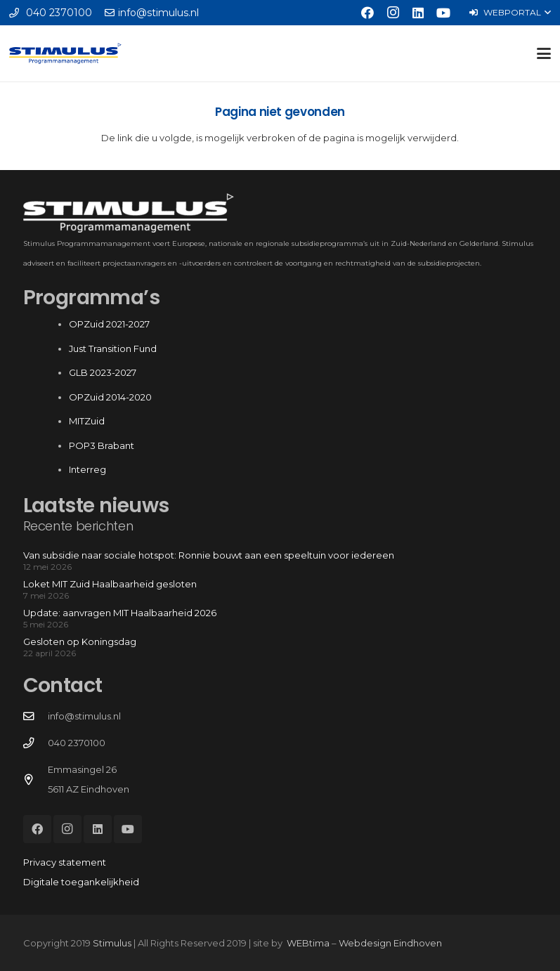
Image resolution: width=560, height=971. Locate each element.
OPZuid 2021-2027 (109, 324)
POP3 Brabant (102, 445)
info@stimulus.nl (84, 716)
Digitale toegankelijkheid (81, 882)
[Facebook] (367, 13)
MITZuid (87, 421)
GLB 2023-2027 (103, 372)
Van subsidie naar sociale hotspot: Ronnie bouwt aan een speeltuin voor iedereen (209, 555)
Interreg (87, 469)
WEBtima (308, 943)
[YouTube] (443, 13)
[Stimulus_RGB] (65, 53)
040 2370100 (77, 743)
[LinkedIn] (418, 13)
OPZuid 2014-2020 (110, 397)
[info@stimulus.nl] (35, 717)
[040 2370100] (35, 743)
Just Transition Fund (114, 348)
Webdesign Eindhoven (390, 943)
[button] (510, 13)
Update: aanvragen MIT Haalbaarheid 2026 (120, 613)
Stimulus (112, 943)
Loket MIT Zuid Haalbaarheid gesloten (110, 584)
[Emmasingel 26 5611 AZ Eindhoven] (35, 780)
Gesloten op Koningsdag (80, 641)
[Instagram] (393, 13)
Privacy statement (65, 862)
